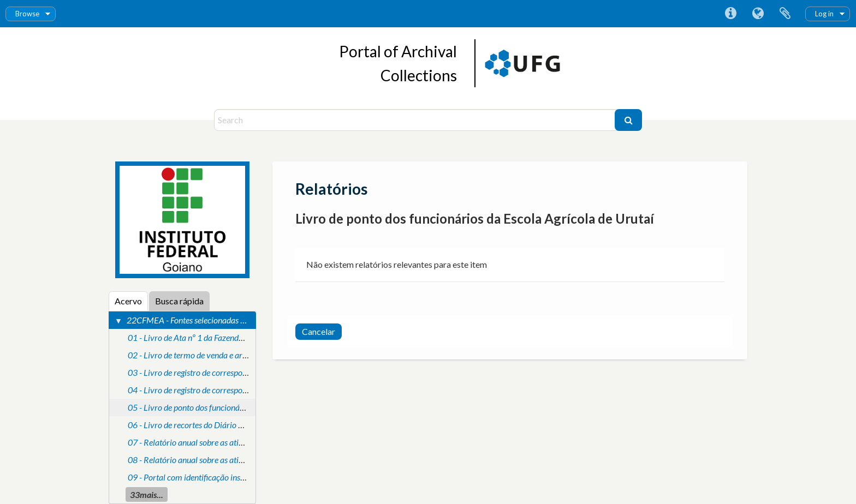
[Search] (416, 120)
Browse (27, 14)
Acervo (128, 301)
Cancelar (319, 331)
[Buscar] (628, 120)
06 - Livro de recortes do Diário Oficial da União (211, 425)
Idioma (758, 14)
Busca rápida (179, 301)
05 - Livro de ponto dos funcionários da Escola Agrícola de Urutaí (240, 407)
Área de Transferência (785, 14)
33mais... (147, 494)
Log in (824, 14)
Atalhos (730, 14)
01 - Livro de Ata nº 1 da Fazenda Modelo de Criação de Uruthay (240, 337)
